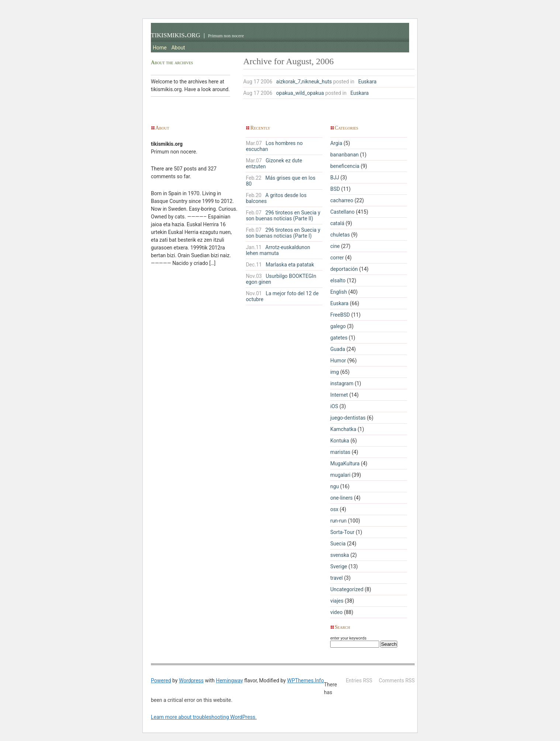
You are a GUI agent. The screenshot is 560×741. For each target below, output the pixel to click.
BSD (335, 189)
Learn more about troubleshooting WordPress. (204, 717)
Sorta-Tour (342, 532)
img (335, 372)
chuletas (340, 235)
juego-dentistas (348, 418)
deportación (344, 269)
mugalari (340, 475)
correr (337, 258)
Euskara (367, 82)
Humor (338, 361)
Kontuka (340, 441)
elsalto (338, 280)
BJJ (335, 178)
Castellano (342, 212)
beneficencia (345, 166)
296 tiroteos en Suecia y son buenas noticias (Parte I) (283, 233)
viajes (337, 601)
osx (334, 509)
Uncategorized (347, 589)
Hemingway (229, 680)
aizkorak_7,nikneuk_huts (304, 82)
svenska (340, 555)
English (338, 292)
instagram (342, 383)
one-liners (341, 498)
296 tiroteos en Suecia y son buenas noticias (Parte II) (283, 216)
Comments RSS (397, 680)
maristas (340, 452)
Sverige (339, 566)
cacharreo (342, 200)
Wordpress (191, 680)
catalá (337, 223)
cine (335, 246)
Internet (339, 395)
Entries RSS (359, 680)
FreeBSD (340, 315)
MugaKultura (345, 463)
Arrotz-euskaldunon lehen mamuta (278, 250)
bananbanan (344, 155)
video (336, 612)
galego (338, 326)
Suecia (338, 544)
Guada (338, 349)
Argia (336, 143)
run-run (338, 521)
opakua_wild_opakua (300, 93)
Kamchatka (343, 429)
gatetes (339, 338)
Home (160, 48)
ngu (334, 486)
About (178, 48)
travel (336, 578)
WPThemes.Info (305, 680)
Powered (161, 680)
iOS (334, 406)
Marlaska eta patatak (280, 265)
